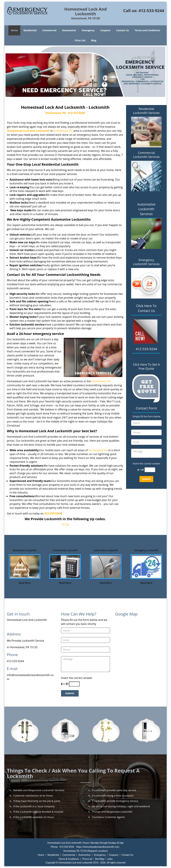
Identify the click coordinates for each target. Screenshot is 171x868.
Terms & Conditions (69, 859)
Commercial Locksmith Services (146, 155)
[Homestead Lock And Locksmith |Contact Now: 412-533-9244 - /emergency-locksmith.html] (146, 566)
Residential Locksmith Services (146, 111)
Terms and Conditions (147, 30)
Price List (80, 40)
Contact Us (123, 30)
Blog (94, 40)
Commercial (49, 30)
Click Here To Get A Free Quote (146, 366)
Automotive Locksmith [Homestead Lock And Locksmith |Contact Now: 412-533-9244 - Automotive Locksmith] (106, 550)
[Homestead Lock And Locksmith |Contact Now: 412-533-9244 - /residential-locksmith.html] (25, 566)
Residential (30, 30)
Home (14, 30)
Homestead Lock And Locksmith (28, 131)
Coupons (105, 30)
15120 (65, 525)
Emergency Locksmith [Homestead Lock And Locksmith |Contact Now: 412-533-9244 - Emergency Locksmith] (146, 550)
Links (110, 859)
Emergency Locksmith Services (146, 262)
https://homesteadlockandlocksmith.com (98, 847)
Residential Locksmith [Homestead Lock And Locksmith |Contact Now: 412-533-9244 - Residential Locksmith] (25, 550)
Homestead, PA (56, 113)
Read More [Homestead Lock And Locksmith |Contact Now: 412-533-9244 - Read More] (25, 583)
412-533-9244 (151, 10)
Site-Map (99, 859)
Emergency (88, 30)
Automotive (69, 30)
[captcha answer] (150, 470)
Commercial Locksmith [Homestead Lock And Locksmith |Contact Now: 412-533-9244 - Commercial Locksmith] (65, 550)
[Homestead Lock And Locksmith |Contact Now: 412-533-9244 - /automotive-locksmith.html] (106, 566)
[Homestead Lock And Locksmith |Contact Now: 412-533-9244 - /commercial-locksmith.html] (65, 566)
